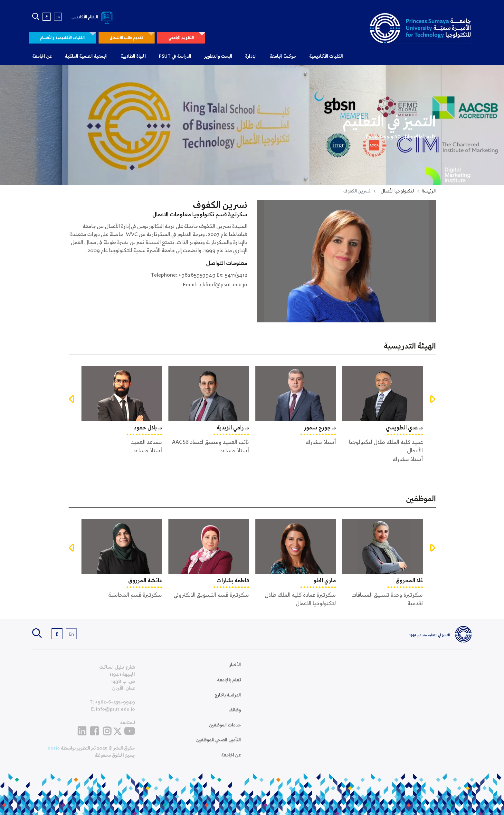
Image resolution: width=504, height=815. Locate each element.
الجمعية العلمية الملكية (86, 56)
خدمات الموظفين (225, 729)
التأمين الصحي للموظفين (219, 744)
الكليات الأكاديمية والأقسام (62, 38)
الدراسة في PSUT (175, 56)
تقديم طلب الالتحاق (127, 38)
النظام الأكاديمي (93, 17)
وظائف (235, 714)
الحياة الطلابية (133, 56)
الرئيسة (429, 191)
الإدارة (251, 56)
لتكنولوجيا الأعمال (397, 191)
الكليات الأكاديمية (326, 56)
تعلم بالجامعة (229, 684)
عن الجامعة (42, 56)
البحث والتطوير (218, 56)
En (58, 17)
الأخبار (235, 669)
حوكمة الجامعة (283, 56)
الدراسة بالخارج (228, 699)
